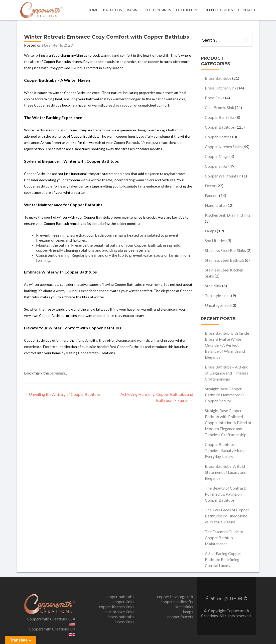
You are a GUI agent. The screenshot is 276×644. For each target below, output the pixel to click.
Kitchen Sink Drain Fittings (228, 215)
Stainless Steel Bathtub (225, 260)
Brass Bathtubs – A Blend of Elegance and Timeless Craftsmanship (227, 373)
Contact (247, 10)
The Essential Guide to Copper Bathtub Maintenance (224, 538)
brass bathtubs (121, 617)
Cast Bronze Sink (220, 107)
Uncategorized (218, 305)
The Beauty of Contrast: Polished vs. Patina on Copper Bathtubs (226, 494)
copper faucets (180, 617)
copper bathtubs (120, 596)
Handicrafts (215, 205)
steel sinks (184, 607)
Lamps (211, 231)
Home (93, 10)
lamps (188, 612)
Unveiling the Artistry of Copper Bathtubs (62, 394)
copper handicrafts (177, 602)
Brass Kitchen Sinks (222, 88)
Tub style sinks (218, 295)
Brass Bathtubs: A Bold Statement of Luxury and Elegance (226, 472)
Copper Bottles (218, 137)
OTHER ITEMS (188, 10)
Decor (210, 186)
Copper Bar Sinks (220, 117)
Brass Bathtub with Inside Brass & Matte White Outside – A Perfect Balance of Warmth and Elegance (227, 345)
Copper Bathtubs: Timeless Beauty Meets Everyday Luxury (225, 450)
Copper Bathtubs (220, 127)
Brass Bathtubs (218, 78)
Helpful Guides (219, 10)
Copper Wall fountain (223, 176)
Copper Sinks (216, 166)
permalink (58, 373)
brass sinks (125, 622)
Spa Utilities (215, 241)
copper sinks (123, 602)
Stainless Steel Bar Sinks (225, 250)
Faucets (212, 195)
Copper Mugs (217, 156)
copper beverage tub (175, 596)
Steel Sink (213, 286)
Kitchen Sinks (158, 10)
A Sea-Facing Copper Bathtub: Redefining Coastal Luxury (223, 559)
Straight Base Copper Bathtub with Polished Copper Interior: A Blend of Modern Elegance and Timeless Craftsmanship (228, 423)
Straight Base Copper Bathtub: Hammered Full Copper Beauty (226, 395)
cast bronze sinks (119, 612)
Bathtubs (113, 10)
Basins (133, 10)
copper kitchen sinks (117, 607)
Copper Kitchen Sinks (223, 147)
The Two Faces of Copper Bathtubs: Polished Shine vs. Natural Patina (227, 516)
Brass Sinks (215, 98)
